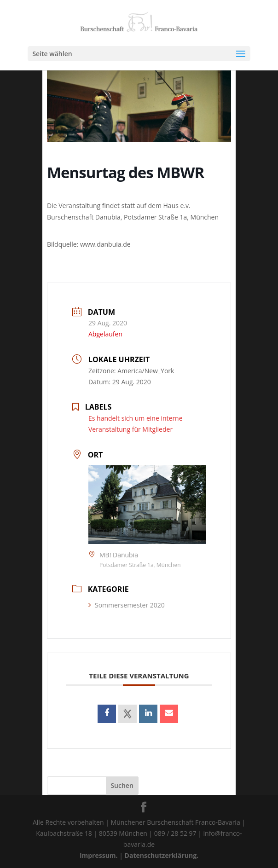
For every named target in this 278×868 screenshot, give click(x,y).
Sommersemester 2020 (127, 605)
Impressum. (99, 855)
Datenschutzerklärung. (162, 855)
